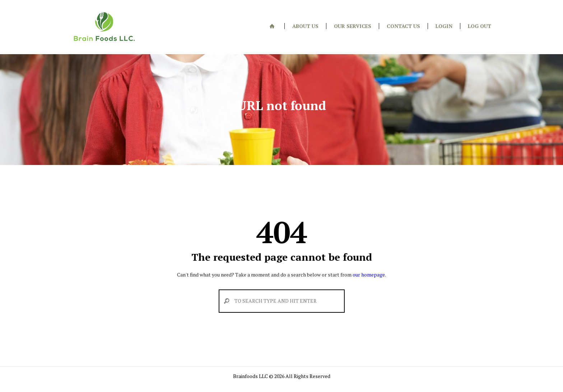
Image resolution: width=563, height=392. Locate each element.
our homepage (369, 275)
